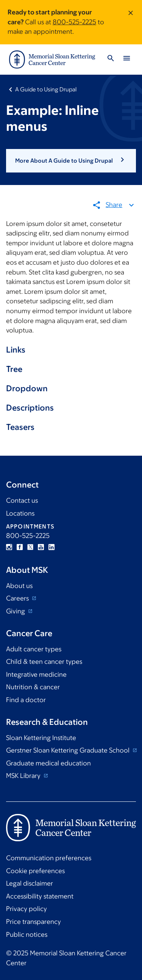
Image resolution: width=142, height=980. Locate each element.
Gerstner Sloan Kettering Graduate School (69, 750)
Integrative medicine (36, 674)
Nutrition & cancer (33, 687)
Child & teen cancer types (44, 662)
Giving (16, 611)
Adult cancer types (34, 649)
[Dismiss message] (131, 22)
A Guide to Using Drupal (46, 89)
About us (19, 586)
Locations (20, 513)
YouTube (41, 547)
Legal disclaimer (30, 883)
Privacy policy (27, 909)
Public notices (27, 935)
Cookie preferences (35, 871)
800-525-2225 (74, 22)
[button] (71, 161)
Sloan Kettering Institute (41, 738)
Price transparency (34, 922)
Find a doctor (26, 700)
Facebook (20, 547)
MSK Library (24, 776)
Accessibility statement (40, 896)
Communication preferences (49, 858)
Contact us (22, 500)
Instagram (9, 547)
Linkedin (51, 547)
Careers (18, 598)
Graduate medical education (48, 763)
